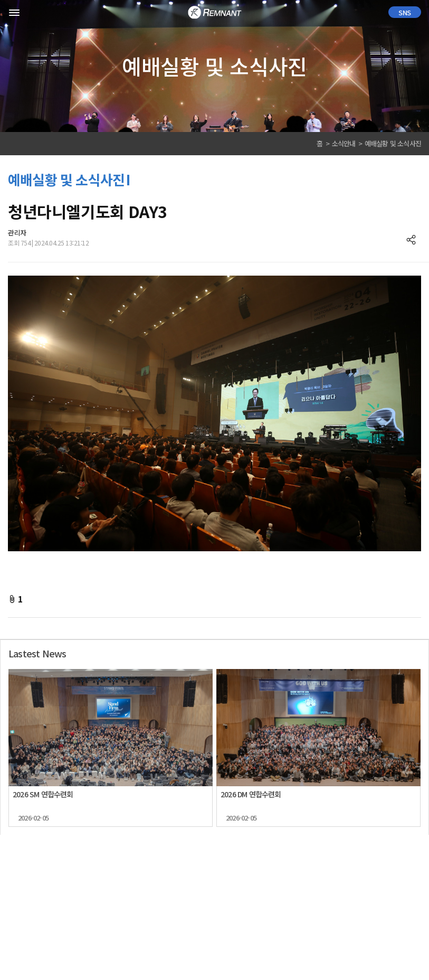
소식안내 (344, 143)
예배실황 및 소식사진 (393, 143)
